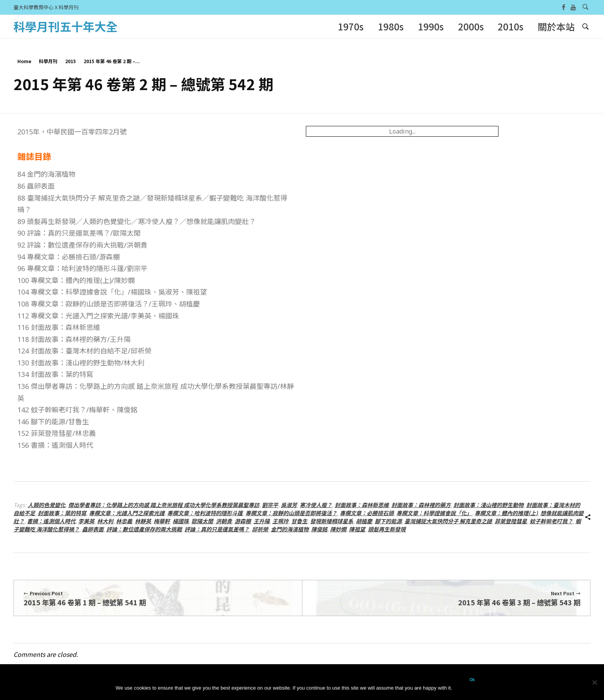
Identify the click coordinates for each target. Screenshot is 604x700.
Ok (472, 680)
